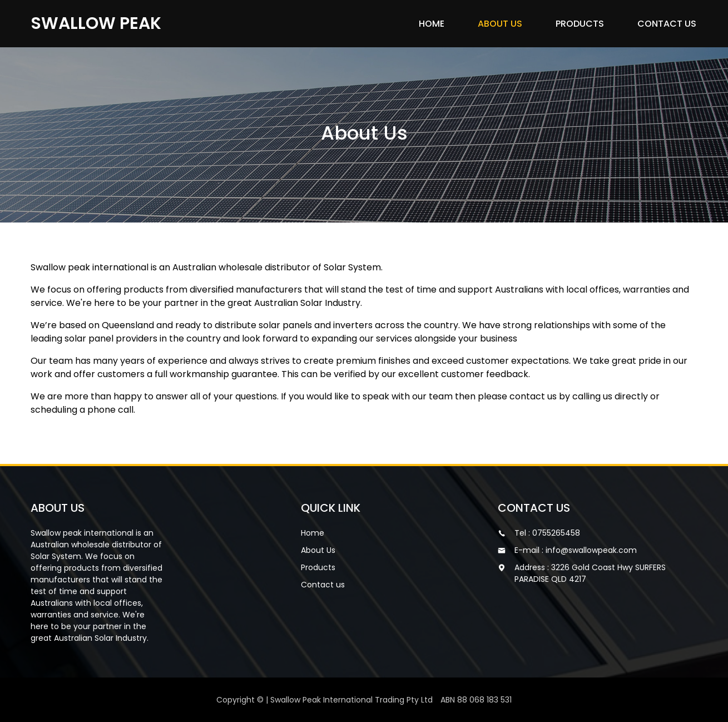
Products (580, 24)
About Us (500, 24)
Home (432, 24)
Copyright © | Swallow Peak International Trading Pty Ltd (364, 700)
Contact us (667, 24)
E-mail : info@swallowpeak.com (576, 550)
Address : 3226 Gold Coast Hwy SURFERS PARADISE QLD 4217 (590, 573)
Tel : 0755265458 (547, 533)
